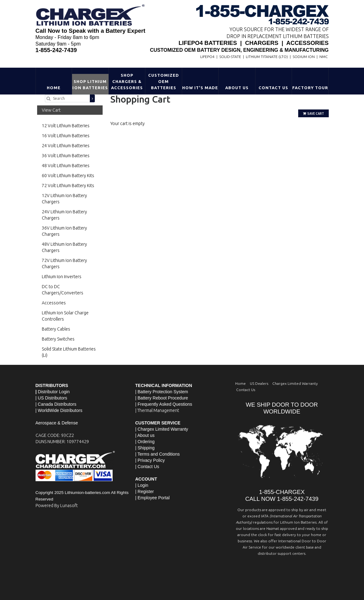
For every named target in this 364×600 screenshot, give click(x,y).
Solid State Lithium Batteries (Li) (69, 352)
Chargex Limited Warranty (295, 383)
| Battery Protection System (162, 392)
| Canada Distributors (56, 404)
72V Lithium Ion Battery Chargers (64, 264)
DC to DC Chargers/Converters (63, 290)
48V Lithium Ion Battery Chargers (64, 247)
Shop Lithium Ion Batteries (90, 85)
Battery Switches (58, 339)
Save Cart (313, 114)
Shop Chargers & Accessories (127, 81)
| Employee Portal (153, 498)
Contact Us (273, 88)
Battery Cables (56, 329)
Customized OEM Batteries (164, 81)
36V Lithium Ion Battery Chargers (64, 231)
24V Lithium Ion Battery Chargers (64, 215)
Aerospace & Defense (57, 423)
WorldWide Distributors (60, 410)
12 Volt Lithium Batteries (66, 126)
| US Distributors (51, 398)
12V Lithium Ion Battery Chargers (64, 199)
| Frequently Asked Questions (164, 404)
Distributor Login (54, 392)
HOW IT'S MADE (200, 88)
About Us (237, 88)
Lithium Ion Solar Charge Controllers (65, 316)
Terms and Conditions (159, 454)
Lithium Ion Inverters (62, 277)
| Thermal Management (157, 410)
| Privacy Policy (150, 460)
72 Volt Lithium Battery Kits (68, 186)
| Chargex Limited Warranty (162, 429)
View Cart (51, 110)
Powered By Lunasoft (57, 506)
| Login (142, 485)
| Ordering (145, 442)
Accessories (54, 303)
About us (146, 435)
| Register (145, 491)
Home (54, 88)
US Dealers (259, 383)
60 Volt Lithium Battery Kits (68, 176)
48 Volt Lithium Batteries (66, 166)
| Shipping (145, 448)
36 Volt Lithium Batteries (66, 156)
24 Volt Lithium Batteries (66, 146)
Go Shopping (123, 130)
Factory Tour (310, 88)
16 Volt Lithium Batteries (66, 136)
